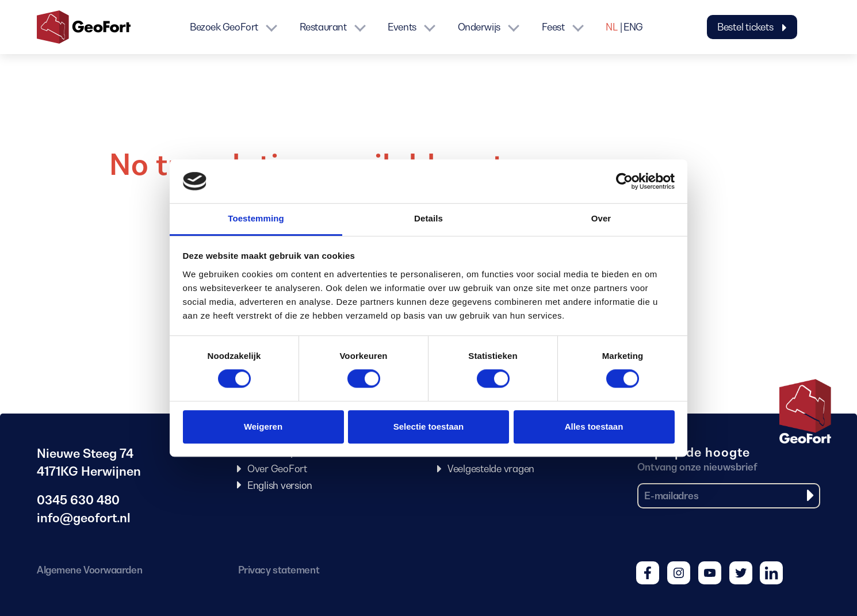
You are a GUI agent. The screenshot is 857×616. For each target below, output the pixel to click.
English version (280, 485)
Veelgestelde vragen (491, 469)
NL (611, 27)
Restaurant (323, 27)
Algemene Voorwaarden (89, 570)
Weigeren (263, 426)
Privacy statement (279, 570)
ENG (633, 27)
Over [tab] (601, 219)
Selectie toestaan (429, 426)
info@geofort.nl (84, 518)
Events (402, 27)
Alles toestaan (594, 426)
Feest (553, 27)
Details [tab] (428, 219)
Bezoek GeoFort (224, 27)
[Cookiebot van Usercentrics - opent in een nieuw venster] (624, 181)
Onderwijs (479, 27)
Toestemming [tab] (256, 219)
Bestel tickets (752, 27)
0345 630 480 (78, 500)
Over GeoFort (277, 469)
